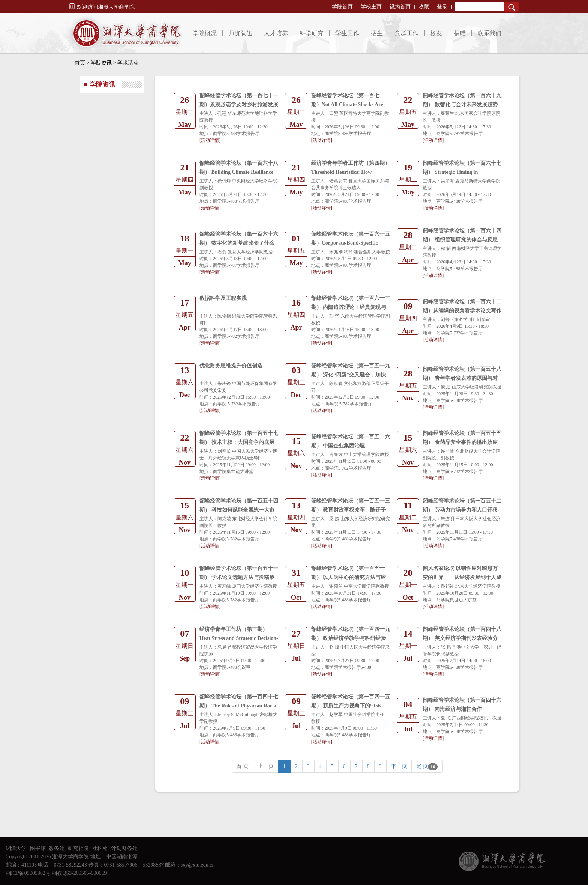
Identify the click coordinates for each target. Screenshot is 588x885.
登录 (442, 7)
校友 (436, 33)
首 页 (243, 766)
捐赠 (460, 33)
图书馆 (38, 848)
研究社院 (78, 848)
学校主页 (371, 7)
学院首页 (342, 7)
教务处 (57, 848)
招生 (377, 33)
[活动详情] (210, 140)
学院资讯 (101, 63)
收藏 (424, 7)
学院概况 (205, 33)
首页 (80, 63)
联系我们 (489, 33)
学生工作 (347, 33)
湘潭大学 (16, 848)
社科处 (100, 848)
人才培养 (276, 33)
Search (511, 7)
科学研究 (312, 33)
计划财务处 (124, 848)
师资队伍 (240, 33)
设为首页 (400, 7)
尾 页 (427, 767)
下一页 (399, 766)
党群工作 (406, 33)
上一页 (266, 766)
